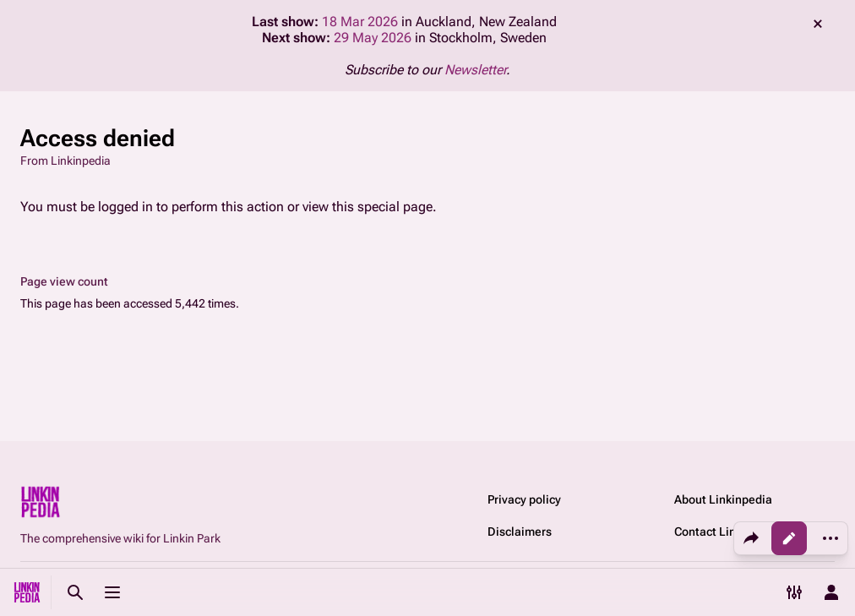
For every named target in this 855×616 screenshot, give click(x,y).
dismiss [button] (818, 24)
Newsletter (475, 70)
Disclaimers (520, 532)
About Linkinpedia (723, 499)
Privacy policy (524, 499)
